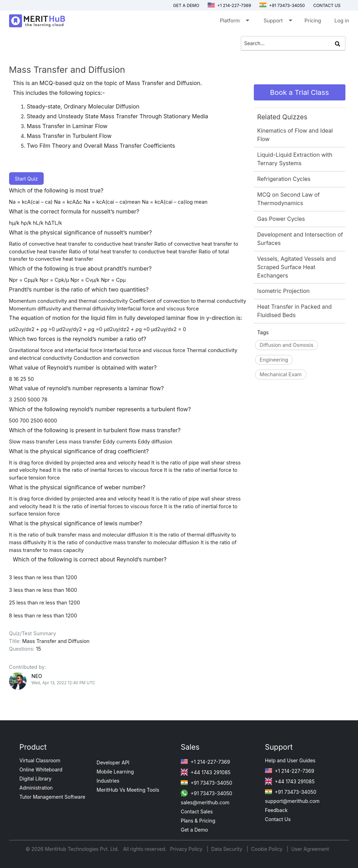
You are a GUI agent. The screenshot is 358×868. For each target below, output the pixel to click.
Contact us (327, 5)
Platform (234, 22)
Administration (36, 788)
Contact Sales (197, 811)
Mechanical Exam (281, 374)
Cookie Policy (267, 849)
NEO (37, 676)
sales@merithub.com (205, 802)
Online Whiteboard (41, 769)
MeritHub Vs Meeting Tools (128, 790)
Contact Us (278, 819)
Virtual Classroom (40, 760)
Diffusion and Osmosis (287, 345)
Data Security (227, 849)
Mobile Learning (115, 772)
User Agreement (310, 849)
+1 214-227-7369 (229, 5)
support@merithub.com (292, 801)
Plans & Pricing (198, 821)
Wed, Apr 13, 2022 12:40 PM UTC (63, 683)
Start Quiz (27, 179)
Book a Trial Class (299, 92)
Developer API (113, 762)
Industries (108, 781)
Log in (342, 20)
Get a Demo (186, 5)
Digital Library (36, 779)
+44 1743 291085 (206, 772)
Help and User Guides (290, 760)
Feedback (276, 810)
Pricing (313, 20)
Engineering (274, 360)
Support (277, 22)
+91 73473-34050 (282, 5)
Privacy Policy (187, 849)
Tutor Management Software (52, 797)
